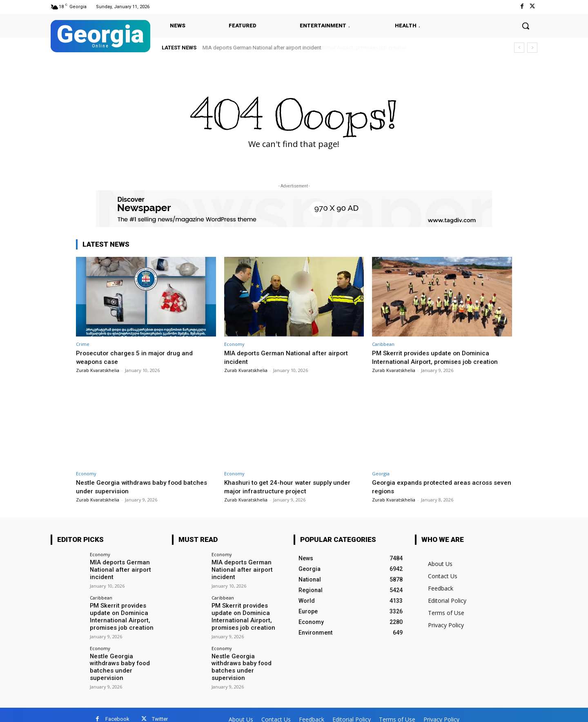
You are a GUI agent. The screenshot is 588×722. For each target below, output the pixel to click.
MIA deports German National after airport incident (262, 48)
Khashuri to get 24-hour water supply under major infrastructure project (291, 486)
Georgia (381, 474)
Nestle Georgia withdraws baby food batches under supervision (133, 486)
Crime (83, 344)
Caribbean (383, 344)
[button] (526, 26)
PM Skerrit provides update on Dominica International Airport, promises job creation (439, 357)
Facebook (117, 710)
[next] (532, 48)
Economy (234, 344)
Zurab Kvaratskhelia (98, 370)
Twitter (160, 710)
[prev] (519, 48)
